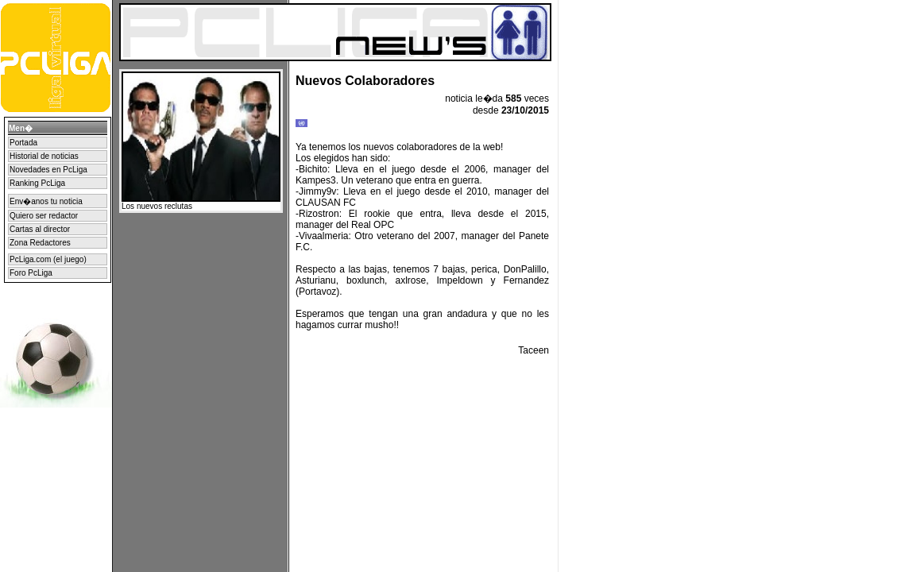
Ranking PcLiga (37, 183)
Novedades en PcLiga (48, 170)
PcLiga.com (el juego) (48, 259)
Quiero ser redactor (44, 216)
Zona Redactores (40, 243)
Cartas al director (40, 229)
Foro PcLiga (31, 273)
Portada (23, 143)
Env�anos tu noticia (46, 201)
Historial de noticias (44, 156)
